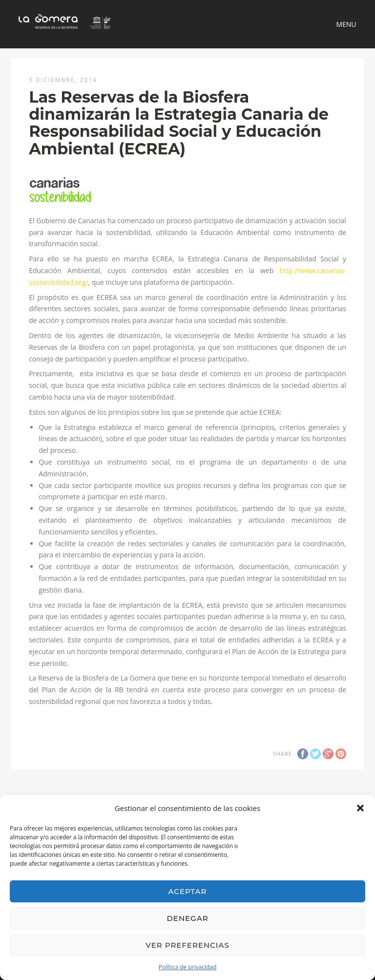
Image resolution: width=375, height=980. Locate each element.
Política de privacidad (188, 967)
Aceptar (188, 891)
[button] (360, 808)
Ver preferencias (187, 945)
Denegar (187, 918)
